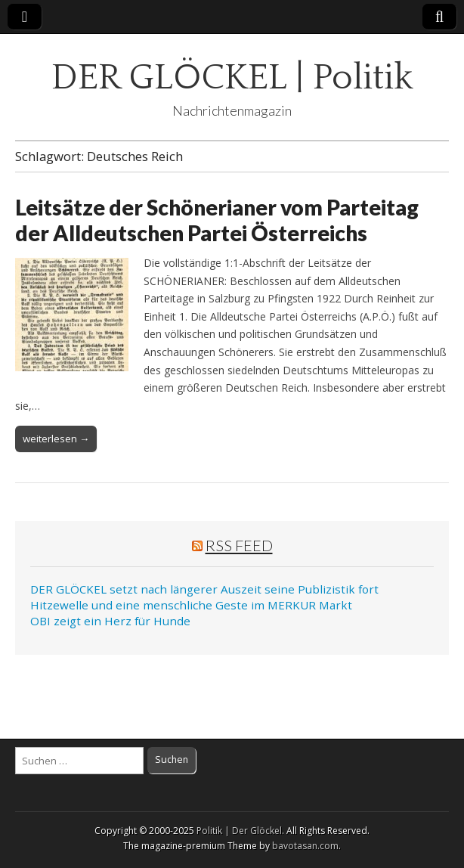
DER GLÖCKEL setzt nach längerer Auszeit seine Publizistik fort (204, 589)
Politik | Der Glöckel (239, 831)
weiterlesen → (56, 439)
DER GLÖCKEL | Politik (232, 77)
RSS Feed (239, 545)
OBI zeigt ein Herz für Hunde (110, 621)
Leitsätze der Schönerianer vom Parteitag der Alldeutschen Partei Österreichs (217, 220)
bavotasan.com (305, 846)
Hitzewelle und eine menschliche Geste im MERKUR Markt (191, 605)
